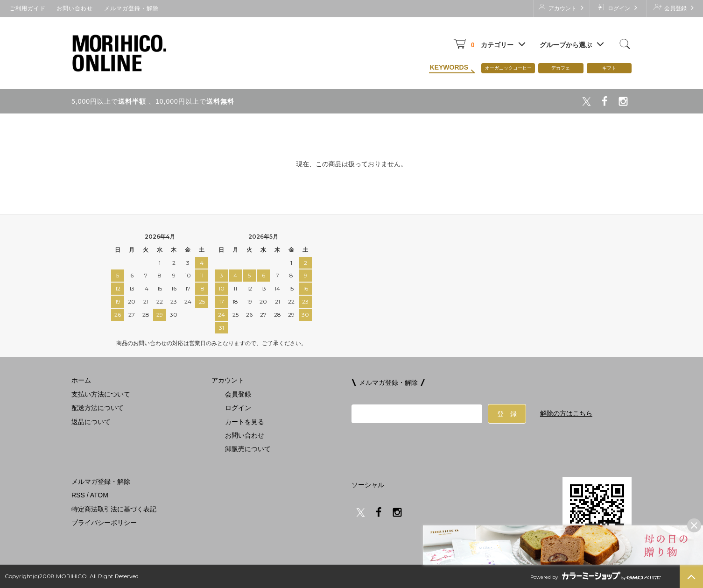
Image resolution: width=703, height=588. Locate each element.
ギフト (609, 68)
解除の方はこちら (566, 413)
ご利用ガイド (28, 8)
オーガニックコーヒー (508, 68)
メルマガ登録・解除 (131, 8)
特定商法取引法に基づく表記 (114, 509)
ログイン (618, 8)
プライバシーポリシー (104, 523)
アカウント (561, 8)
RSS (78, 495)
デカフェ (561, 68)
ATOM (99, 495)
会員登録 (674, 8)
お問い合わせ (75, 8)
